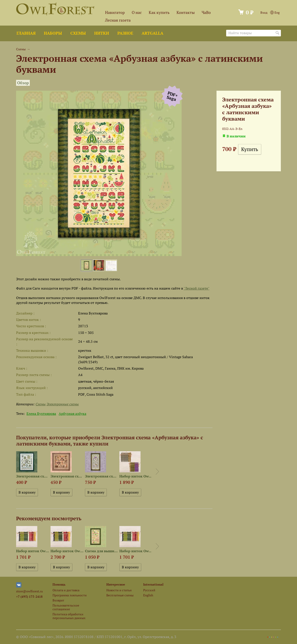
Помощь (59, 584)
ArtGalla (152, 33)
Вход (264, 12)
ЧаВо (206, 12)
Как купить (159, 12)
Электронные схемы (63, 404)
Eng (275, 12)
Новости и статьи (119, 590)
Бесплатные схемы (120, 595)
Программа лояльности (70, 595)
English (148, 595)
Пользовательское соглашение (66, 607)
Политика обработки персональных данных (69, 616)
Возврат (58, 600)
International (153, 584)
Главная (26, 33)
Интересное (116, 584)
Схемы (78, 33)
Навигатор (115, 12)
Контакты (186, 12)
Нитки (102, 33)
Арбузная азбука (72, 414)
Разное (125, 33)
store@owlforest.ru (29, 591)
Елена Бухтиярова (41, 414)
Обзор (23, 83)
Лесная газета (118, 20)
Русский (149, 590)
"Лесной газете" (196, 288)
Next (157, 472)
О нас (137, 12)
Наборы (53, 33)
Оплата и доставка (66, 590)
